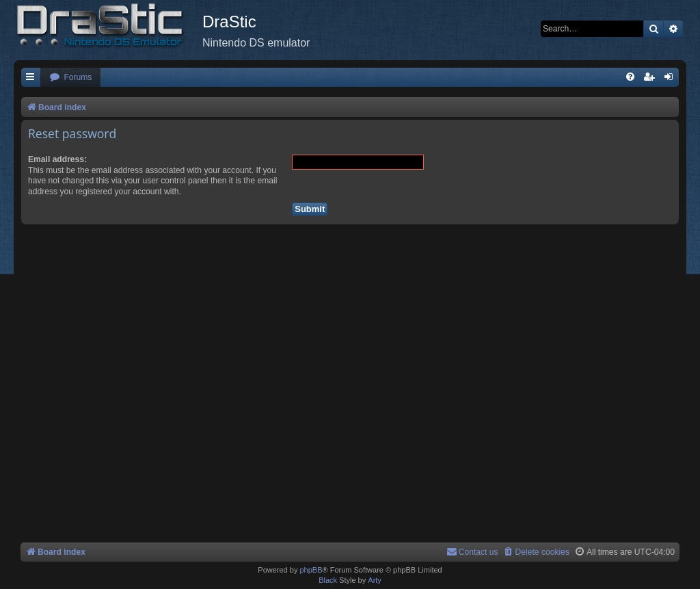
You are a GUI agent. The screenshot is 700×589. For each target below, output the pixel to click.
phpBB (311, 570)
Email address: (57, 159)
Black (328, 580)
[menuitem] (70, 78)
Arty (375, 580)
